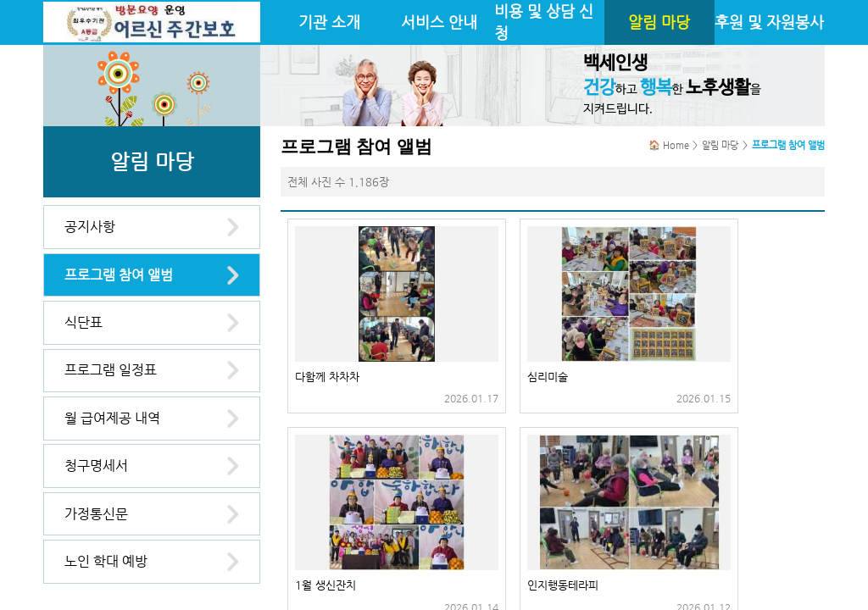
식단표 (83, 322)
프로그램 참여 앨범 (119, 275)
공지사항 (90, 227)
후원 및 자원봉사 (769, 22)
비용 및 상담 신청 (544, 22)
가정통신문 (96, 514)
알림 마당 (659, 22)
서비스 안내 (439, 22)
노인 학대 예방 (106, 561)
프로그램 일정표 (111, 370)
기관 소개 (329, 22)
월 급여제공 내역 (112, 418)
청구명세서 (96, 466)
